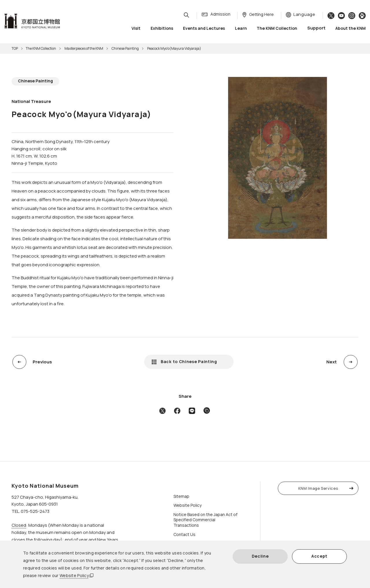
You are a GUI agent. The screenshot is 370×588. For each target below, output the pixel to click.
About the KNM (350, 29)
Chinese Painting (125, 48)
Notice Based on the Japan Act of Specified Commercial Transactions (205, 520)
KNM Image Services (318, 488)
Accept (319, 556)
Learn (241, 29)
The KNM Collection (277, 29)
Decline (260, 556)
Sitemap (181, 496)
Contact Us (184, 534)
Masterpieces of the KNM (84, 48)
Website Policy (74, 575)
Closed (19, 525)
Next (332, 362)
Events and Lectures (204, 29)
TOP (15, 48)
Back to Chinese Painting (189, 362)
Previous (42, 362)
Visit (136, 29)
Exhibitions (162, 29)
